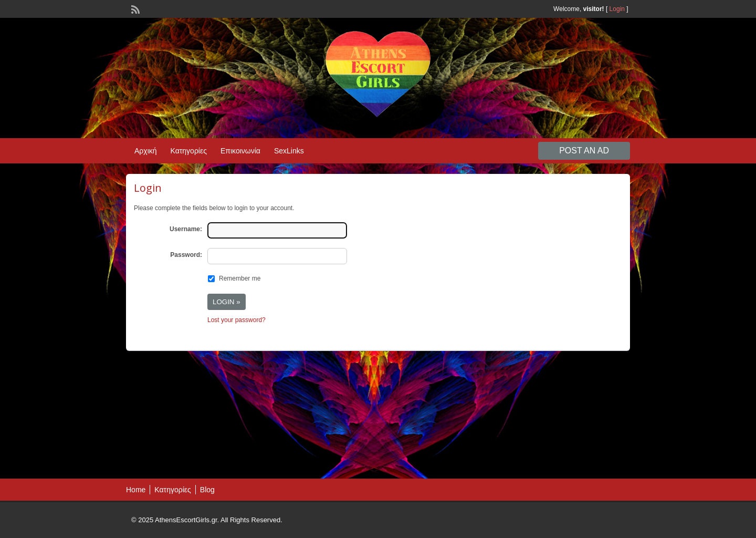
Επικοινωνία (240, 151)
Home (136, 490)
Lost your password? (237, 320)
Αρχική (146, 151)
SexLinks (289, 151)
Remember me (240, 278)
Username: (186, 229)
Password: (186, 255)
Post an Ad (584, 151)
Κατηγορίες (189, 151)
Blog (207, 490)
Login (617, 9)
